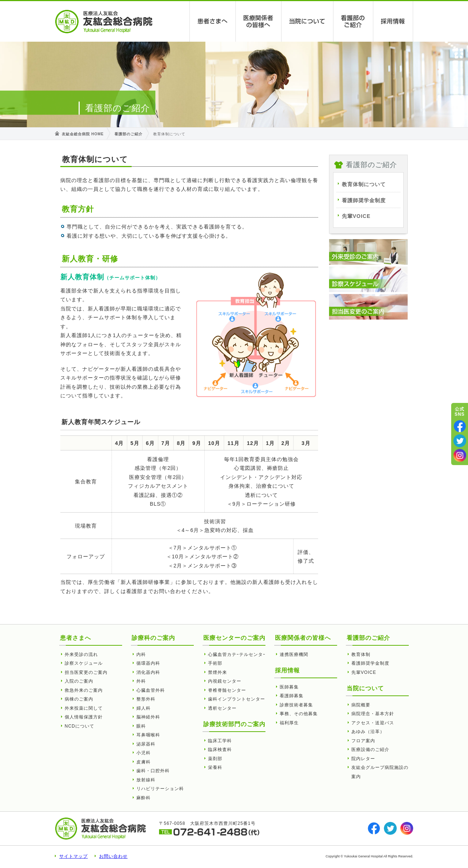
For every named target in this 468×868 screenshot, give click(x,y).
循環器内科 (148, 663)
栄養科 (215, 767)
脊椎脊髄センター (227, 690)
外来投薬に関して (84, 708)
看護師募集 (292, 696)
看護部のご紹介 (353, 21)
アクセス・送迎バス (373, 723)
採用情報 (393, 21)
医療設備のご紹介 (370, 750)
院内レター (363, 759)
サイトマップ (73, 856)
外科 (141, 681)
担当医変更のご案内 (86, 672)
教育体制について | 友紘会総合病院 (104, 22)
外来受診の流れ (81, 654)
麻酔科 (144, 798)
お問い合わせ (113, 856)
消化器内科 (148, 672)
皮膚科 (144, 762)
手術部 (215, 663)
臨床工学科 (220, 741)
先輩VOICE (356, 216)
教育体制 (361, 654)
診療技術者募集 (296, 705)
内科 (141, 654)
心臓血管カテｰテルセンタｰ (237, 654)
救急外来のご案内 (84, 690)
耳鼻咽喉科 (148, 735)
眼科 (141, 726)
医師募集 (289, 687)
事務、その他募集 (299, 714)
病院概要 (361, 705)
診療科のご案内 (153, 638)
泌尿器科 (146, 744)
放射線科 (146, 780)
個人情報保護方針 (84, 717)
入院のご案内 (79, 681)
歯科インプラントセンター (237, 699)
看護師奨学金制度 (364, 200)
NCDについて (80, 726)
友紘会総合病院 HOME (83, 134)
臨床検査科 (220, 750)
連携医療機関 (294, 654)
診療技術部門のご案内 (234, 724)
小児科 (144, 753)
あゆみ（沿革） (368, 732)
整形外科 (146, 699)
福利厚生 (289, 723)
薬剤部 (215, 759)
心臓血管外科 (151, 690)
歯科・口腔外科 (153, 771)
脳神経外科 (148, 717)
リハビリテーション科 (160, 789)
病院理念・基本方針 (373, 714)
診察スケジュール (84, 663)
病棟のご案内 (79, 699)
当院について (307, 21)
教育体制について (364, 184)
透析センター (222, 708)
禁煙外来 (218, 672)
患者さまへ (213, 21)
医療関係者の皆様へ (259, 21)
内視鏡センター (225, 681)
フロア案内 (363, 741)
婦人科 (144, 708)
